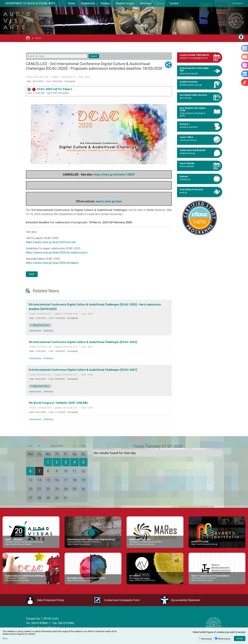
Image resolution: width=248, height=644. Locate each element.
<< (30, 446)
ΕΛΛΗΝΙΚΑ (237, 3)
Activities (146, 3)
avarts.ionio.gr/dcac (109, 201)
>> (83, 446)
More (5, 638)
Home (71, 3)
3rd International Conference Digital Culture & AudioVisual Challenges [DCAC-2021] (83, 370)
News (160, 3)
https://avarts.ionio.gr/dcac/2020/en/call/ (51, 242)
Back (32, 274)
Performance (224, 639)
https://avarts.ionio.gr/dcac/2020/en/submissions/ (57, 253)
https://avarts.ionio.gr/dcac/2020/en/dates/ (52, 263)
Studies (105, 3)
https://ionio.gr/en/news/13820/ (114, 175)
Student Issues (125, 3)
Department (88, 3)
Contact (174, 3)
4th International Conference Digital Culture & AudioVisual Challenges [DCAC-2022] (83, 342)
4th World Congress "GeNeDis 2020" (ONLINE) (58, 403)
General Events (35, 331)
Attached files (41, 325)
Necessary (207, 639)
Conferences (48, 331)
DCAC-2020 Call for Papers (50, 89)
